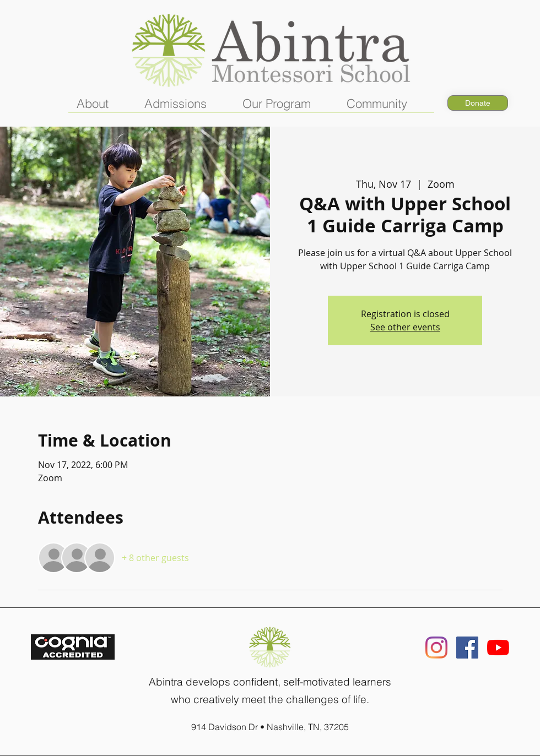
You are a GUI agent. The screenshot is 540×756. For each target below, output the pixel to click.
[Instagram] (436, 648)
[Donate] (478, 103)
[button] (102, 107)
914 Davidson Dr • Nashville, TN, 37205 (270, 727)
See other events (405, 327)
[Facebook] (467, 648)
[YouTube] (498, 648)
